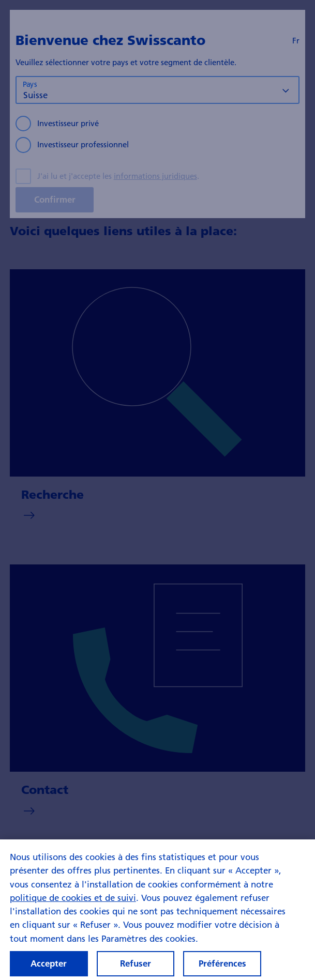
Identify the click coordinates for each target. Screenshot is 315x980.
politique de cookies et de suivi (73, 906)
